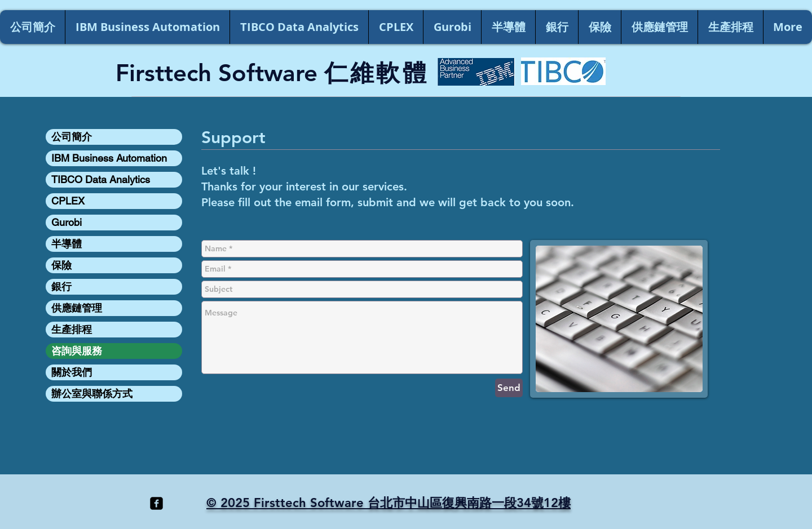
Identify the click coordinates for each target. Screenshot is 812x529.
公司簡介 (72, 137)
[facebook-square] (156, 503)
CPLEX (68, 201)
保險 (61, 265)
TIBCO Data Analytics (101, 179)
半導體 (67, 244)
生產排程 (72, 329)
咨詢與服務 (77, 351)
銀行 (61, 286)
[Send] (509, 388)
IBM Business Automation (109, 158)
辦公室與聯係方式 (92, 394)
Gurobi (67, 222)
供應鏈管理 (77, 308)
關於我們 (72, 372)
